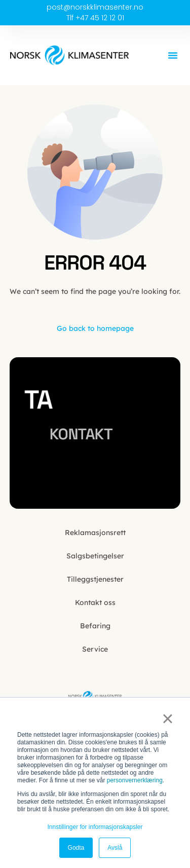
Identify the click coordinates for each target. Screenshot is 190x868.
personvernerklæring (135, 780)
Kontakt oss (95, 602)
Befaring (95, 626)
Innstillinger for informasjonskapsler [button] (95, 827)
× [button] (167, 719)
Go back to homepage (95, 328)
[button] (173, 55)
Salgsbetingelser (95, 556)
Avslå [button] (115, 848)
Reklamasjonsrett (95, 533)
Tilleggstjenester (95, 579)
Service (95, 649)
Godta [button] (76, 848)
